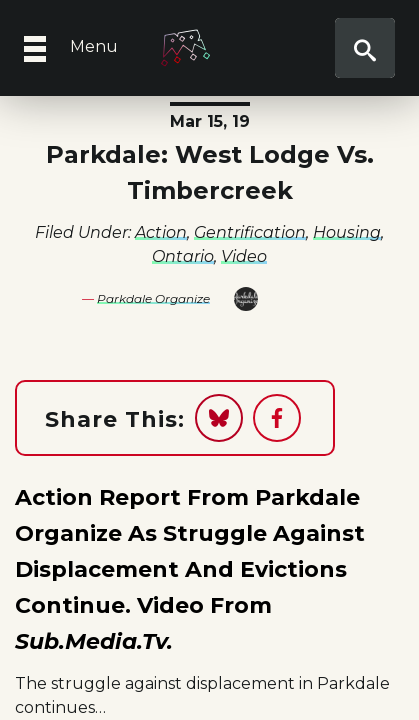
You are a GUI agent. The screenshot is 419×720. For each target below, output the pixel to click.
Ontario (183, 256)
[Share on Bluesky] (219, 418)
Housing (347, 232)
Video (244, 256)
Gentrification (250, 232)
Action (161, 232)
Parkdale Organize (153, 298)
